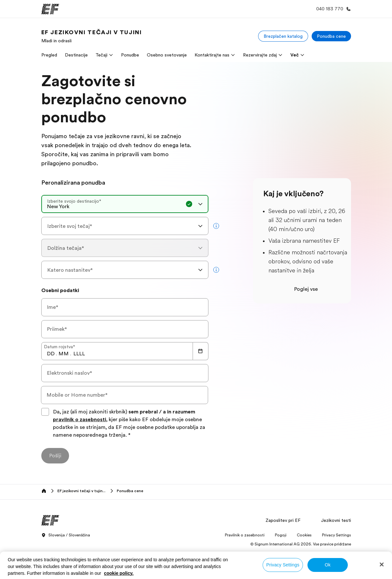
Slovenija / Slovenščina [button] (66, 535)
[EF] (50, 9)
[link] (92, 36)
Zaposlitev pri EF (283, 520)
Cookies (304, 535)
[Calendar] (201, 351)
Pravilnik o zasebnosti (245, 535)
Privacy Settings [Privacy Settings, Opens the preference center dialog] (283, 565)
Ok (327, 565)
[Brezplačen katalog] (283, 36)
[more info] (216, 226)
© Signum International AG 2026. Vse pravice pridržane (301, 544)
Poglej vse (306, 289)
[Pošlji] (55, 456)
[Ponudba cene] (331, 36)
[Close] (382, 564)
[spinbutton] (51, 354)
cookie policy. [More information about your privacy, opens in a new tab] (119, 573)
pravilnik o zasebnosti (80, 420)
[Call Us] (332, 9)
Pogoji (281, 535)
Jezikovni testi (336, 520)
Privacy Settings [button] (337, 535)
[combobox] (125, 204)
